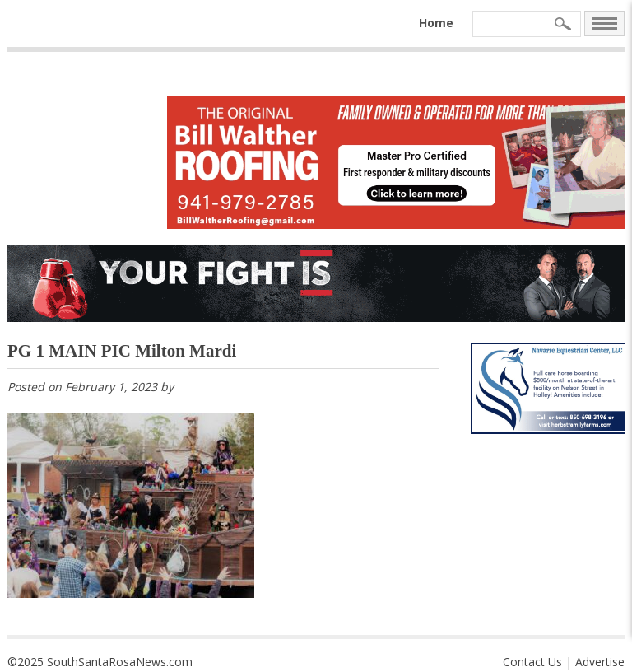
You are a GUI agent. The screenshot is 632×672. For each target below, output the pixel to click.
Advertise (600, 662)
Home (436, 23)
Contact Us (532, 662)
